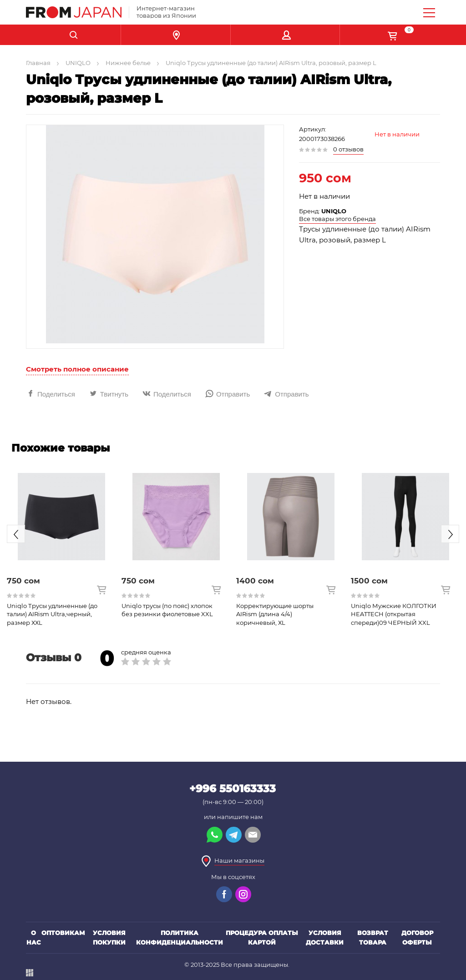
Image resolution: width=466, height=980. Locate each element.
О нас (34, 937)
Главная (38, 63)
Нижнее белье (128, 63)
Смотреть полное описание (77, 369)
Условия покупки (109, 937)
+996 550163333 (233, 789)
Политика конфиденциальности (180, 937)
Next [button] (450, 534)
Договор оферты (417, 937)
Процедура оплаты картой (262, 937)
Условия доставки (325, 937)
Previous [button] (16, 534)
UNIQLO (78, 63)
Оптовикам (63, 933)
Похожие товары (61, 448)
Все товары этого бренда (337, 219)
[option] (61, 543)
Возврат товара (373, 937)
